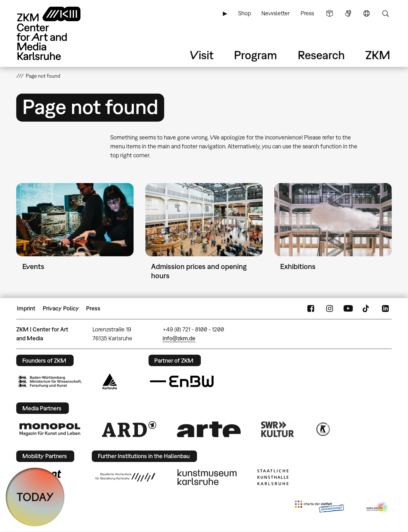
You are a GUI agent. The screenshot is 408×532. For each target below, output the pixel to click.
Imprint (26, 308)
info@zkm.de (179, 338)
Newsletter (276, 13)
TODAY (35, 497)
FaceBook (311, 309)
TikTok (367, 309)
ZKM (378, 55)
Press (307, 13)
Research (321, 55)
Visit (202, 55)
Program (255, 55)
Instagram (330, 309)
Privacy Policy (61, 308)
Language (367, 13)
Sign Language (348, 13)
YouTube (348, 309)
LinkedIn (385, 309)
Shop (244, 13)
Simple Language (330, 13)
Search (385, 13)
